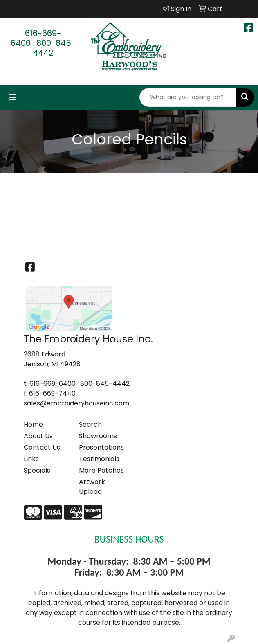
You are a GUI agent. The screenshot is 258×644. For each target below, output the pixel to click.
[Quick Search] (188, 97)
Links (31, 459)
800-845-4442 (54, 48)
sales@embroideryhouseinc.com (76, 403)
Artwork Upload (92, 487)
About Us (38, 436)
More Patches (101, 470)
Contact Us (42, 447)
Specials (37, 470)
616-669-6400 (36, 38)
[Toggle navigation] (13, 97)
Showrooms (98, 436)
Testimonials (99, 459)
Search (90, 424)
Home (33, 424)
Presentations (101, 447)
